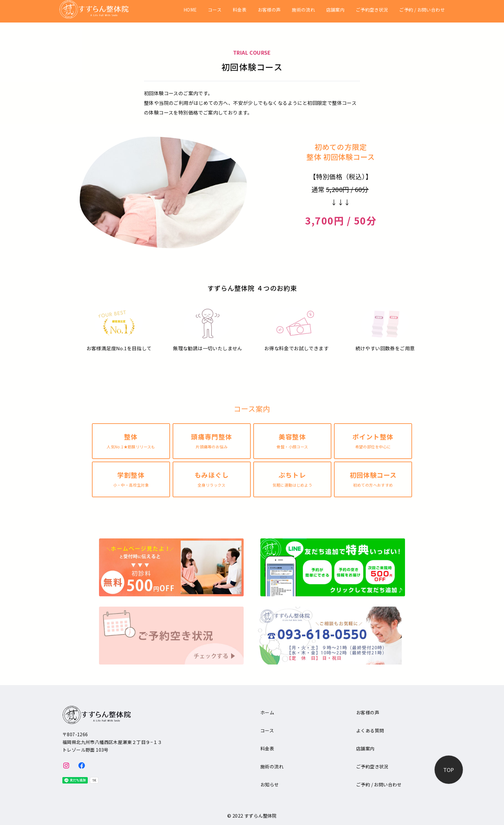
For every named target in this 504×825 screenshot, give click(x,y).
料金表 (240, 10)
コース (215, 10)
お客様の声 (269, 10)
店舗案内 (336, 10)
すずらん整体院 (261, 816)
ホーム (267, 712)
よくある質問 (370, 730)
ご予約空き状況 (372, 10)
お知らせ (270, 784)
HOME (190, 10)
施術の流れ (303, 10)
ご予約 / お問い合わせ (422, 10)
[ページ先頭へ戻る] (449, 770)
